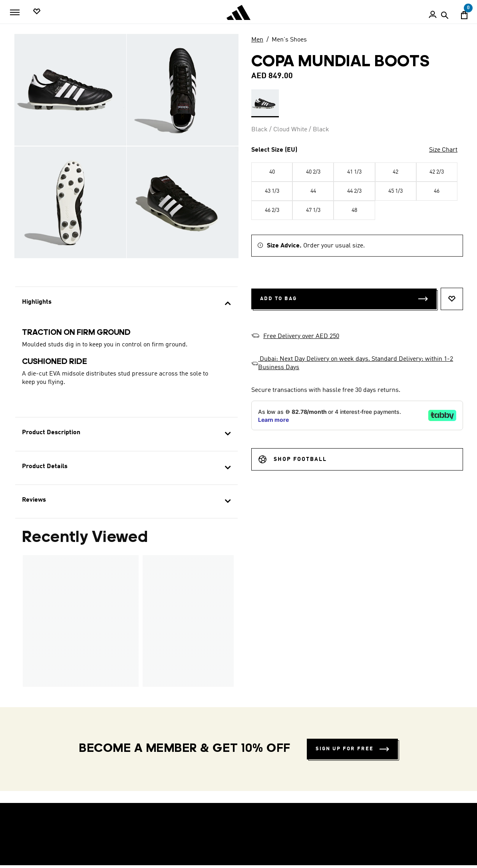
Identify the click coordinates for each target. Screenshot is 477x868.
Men (257, 40)
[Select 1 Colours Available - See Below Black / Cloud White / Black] (265, 103)
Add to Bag (344, 299)
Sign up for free (352, 749)
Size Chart (443, 150)
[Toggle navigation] (15, 12)
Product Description (51, 433)
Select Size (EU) (274, 150)
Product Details (45, 467)
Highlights (37, 302)
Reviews (34, 500)
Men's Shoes (289, 40)
